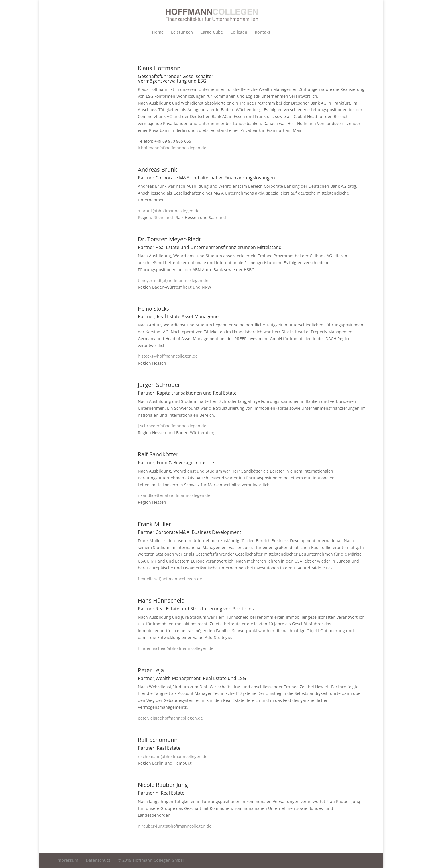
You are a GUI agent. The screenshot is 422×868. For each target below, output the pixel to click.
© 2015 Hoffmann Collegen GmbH (151, 860)
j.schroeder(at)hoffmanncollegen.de (172, 426)
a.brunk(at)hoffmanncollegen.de (169, 211)
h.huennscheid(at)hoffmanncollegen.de (176, 648)
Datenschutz (98, 860)
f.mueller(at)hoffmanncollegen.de (170, 579)
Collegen (239, 32)
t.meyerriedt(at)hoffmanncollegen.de (173, 280)
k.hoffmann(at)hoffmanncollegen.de (172, 148)
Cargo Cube (212, 32)
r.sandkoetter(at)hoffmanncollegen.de (174, 495)
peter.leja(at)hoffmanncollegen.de (170, 718)
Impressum (67, 860)
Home (158, 32)
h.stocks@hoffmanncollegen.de (168, 356)
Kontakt (263, 32)
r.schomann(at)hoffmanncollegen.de (173, 756)
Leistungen (182, 32)
